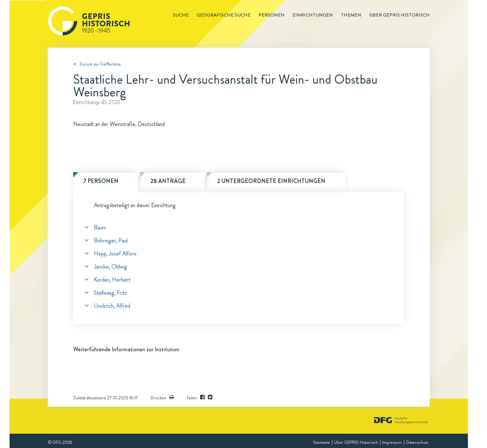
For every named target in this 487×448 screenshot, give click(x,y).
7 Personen (101, 181)
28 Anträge (168, 181)
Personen (272, 15)
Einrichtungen (313, 15)
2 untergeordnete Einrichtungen (271, 181)
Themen (351, 15)
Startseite (321, 442)
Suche (181, 15)
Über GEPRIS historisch (399, 15)
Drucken (162, 398)
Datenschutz (417, 442)
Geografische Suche (224, 15)
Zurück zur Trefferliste (100, 64)
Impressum (392, 442)
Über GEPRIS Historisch (356, 442)
